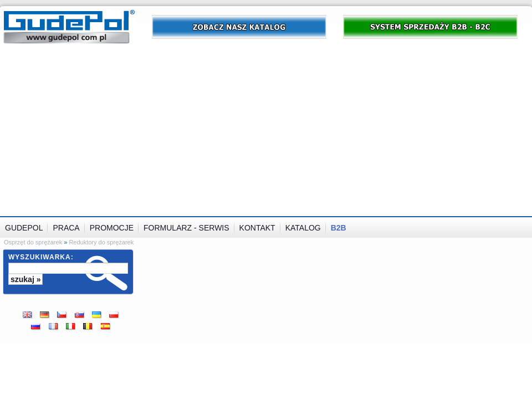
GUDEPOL (24, 228)
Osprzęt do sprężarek (33, 242)
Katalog (303, 228)
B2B (339, 228)
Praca (66, 228)
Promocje (112, 228)
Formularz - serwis (186, 228)
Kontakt (257, 228)
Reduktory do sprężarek (101, 242)
